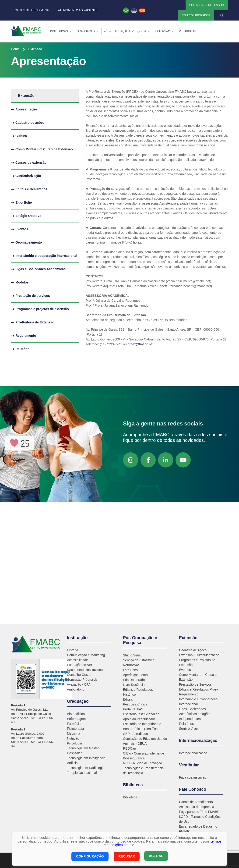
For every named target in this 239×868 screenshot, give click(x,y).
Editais (128, 699)
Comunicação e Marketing (86, 655)
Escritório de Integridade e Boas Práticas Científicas (142, 726)
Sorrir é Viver (188, 729)
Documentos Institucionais (86, 670)
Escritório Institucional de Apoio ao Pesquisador (141, 717)
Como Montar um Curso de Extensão (199, 677)
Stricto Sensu (133, 655)
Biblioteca (130, 797)
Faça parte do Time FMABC (199, 812)
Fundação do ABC (80, 665)
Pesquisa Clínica (135, 704)
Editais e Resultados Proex (199, 689)
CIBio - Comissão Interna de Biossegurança (144, 756)
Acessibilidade (77, 660)
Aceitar (156, 857)
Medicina (74, 733)
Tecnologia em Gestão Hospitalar (83, 751)
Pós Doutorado (134, 680)
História (72, 650)
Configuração (89, 857)
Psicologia (74, 743)
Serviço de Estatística (139, 660)
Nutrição (73, 738)
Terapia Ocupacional (82, 773)
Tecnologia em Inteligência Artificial (86, 760)
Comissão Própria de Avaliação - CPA (82, 682)
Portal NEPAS (133, 709)
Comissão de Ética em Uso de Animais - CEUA (145, 741)
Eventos (185, 670)
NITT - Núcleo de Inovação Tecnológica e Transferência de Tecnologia (143, 768)
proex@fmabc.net (141, 344)
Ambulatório (76, 689)
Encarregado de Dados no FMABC (198, 829)
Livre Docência (134, 685)
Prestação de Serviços (195, 684)
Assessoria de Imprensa (197, 807)
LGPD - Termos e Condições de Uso (200, 819)
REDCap (129, 748)
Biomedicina (76, 714)
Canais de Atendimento (196, 802)
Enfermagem (76, 719)
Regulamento (189, 694)
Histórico (129, 694)
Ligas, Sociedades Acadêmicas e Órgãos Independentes (195, 714)
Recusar (126, 857)
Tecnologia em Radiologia (86, 768)
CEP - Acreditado (135, 734)
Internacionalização (193, 753)
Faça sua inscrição (193, 777)
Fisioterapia (75, 729)
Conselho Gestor (79, 675)
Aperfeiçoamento (135, 675)
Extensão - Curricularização (199, 655)
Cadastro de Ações (193, 650)
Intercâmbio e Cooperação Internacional (198, 702)
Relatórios (186, 724)
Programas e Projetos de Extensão (197, 662)
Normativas (131, 665)
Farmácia (74, 724)
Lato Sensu (131, 670)
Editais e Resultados (138, 690)
